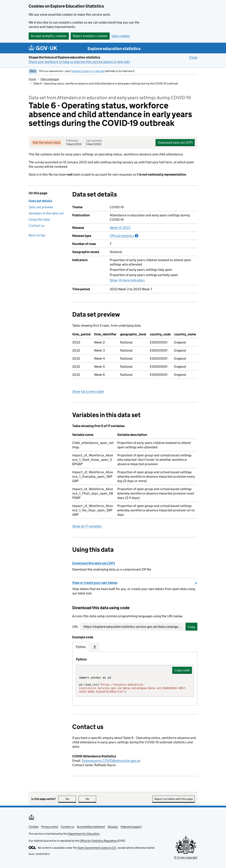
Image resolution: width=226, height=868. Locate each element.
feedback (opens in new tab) (88, 71)
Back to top (37, 235)
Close (193, 57)
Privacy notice (50, 827)
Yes (71, 799)
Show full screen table (88, 392)
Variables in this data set (46, 213)
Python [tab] (81, 647)
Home (32, 79)
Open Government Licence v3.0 (97, 848)
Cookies (34, 827)
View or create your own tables (95, 583)
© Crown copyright (186, 857)
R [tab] (95, 647)
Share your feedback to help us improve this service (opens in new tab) (79, 62)
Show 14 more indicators (127, 280)
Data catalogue (50, 79)
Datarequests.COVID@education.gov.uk (111, 761)
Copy (191, 627)
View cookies (121, 36)
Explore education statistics (114, 49)
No (91, 799)
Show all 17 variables (87, 526)
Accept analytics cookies (49, 36)
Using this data (39, 219)
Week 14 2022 (120, 228)
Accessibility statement (91, 827)
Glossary (113, 827)
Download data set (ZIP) (175, 143)
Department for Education (84, 834)
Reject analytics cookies (90, 36)
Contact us (37, 226)
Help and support (131, 827)
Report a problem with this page (174, 799)
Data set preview (41, 207)
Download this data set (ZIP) (94, 563)
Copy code (182, 670)
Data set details (40, 201)
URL (75, 627)
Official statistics (124, 236)
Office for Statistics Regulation (99, 841)
